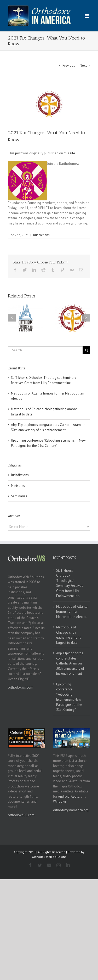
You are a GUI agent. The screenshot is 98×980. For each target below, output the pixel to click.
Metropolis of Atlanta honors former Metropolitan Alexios (72, 612)
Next (83, 66)
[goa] (49, 104)
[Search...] (45, 350)
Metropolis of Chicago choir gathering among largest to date (69, 635)
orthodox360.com (21, 815)
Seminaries (19, 496)
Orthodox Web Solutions (49, 857)
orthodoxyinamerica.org (71, 810)
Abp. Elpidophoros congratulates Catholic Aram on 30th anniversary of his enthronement (70, 663)
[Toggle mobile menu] (87, 16)
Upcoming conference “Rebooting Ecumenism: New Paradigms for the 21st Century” (69, 697)
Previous (69, 66)
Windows (60, 801)
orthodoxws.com (21, 687)
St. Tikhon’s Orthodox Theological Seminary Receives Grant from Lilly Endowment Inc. (70, 583)
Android (64, 796)
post (18, 153)
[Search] (86, 350)
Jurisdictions (41, 235)
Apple (75, 796)
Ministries (18, 486)
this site (69, 153)
